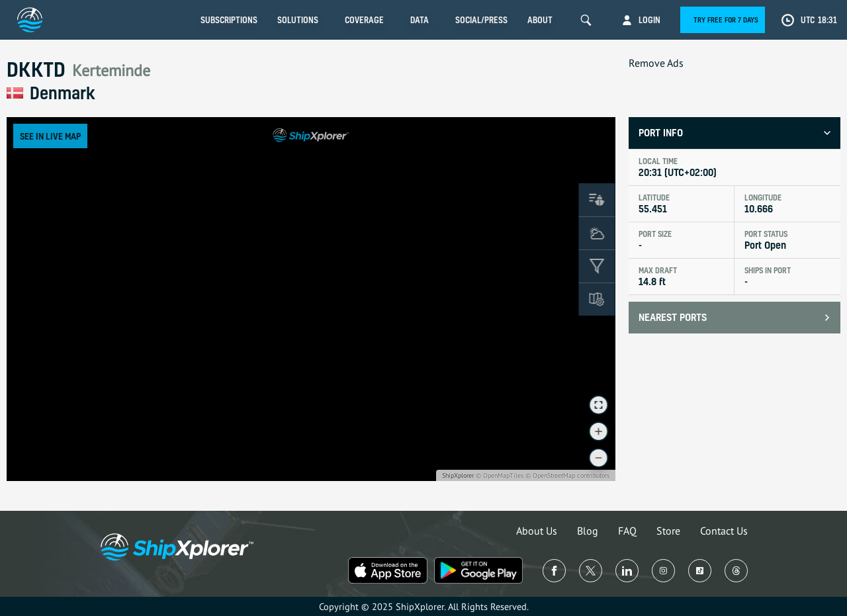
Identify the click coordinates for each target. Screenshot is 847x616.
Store (668, 531)
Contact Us (724, 531)
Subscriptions (229, 20)
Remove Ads (656, 63)
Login (649, 20)
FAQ (627, 531)
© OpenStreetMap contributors (567, 475)
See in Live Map (50, 136)
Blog (588, 531)
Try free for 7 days (726, 20)
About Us (537, 531)
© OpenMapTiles (500, 475)
